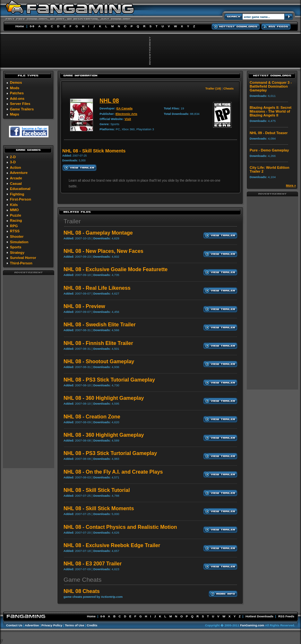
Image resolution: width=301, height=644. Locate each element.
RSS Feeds (286, 616)
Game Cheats (82, 580)
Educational (20, 189)
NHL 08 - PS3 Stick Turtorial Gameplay (110, 453)
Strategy (17, 253)
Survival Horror (23, 258)
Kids (14, 205)
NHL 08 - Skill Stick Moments (99, 508)
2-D (13, 157)
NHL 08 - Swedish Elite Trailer (100, 325)
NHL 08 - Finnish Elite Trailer (98, 343)
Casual (16, 184)
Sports (16, 247)
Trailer (72, 221)
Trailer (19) (213, 88)
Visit (128, 119)
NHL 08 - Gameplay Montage (98, 233)
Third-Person (21, 263)
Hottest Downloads (259, 616)
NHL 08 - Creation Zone (92, 417)
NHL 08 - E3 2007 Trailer (93, 564)
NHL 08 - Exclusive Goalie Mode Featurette (116, 269)
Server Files (20, 104)
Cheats (228, 88)
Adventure (19, 173)
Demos (16, 82)
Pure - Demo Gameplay (269, 150)
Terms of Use (74, 625)
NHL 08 (109, 101)
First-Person (21, 199)
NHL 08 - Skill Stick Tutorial (97, 490)
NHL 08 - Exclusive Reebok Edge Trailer (112, 545)
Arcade (16, 178)
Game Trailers (22, 109)
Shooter (17, 236)
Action (16, 167)
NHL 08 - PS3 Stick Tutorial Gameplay (109, 380)
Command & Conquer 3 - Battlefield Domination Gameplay (271, 86)
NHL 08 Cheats (82, 591)
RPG (14, 226)
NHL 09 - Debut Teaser (269, 133)
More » (291, 185)
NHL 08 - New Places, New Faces (103, 251)
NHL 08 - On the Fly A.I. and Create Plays (113, 472)
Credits (92, 625)
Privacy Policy (52, 625)
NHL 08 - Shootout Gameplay (99, 361)
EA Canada (125, 108)
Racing (16, 220)
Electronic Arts (126, 114)
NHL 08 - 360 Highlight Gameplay (104, 398)
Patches (17, 93)
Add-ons (17, 99)
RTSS (15, 231)
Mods (15, 88)
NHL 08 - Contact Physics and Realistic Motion (120, 527)
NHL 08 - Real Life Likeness (97, 288)
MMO (14, 210)
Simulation (19, 242)
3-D (13, 162)
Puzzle (16, 215)
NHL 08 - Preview (84, 306)
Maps (15, 114)
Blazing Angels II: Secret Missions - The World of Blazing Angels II (271, 111)
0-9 (32, 26)
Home (20, 26)
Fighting (17, 194)
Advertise (32, 625)
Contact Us (14, 625)
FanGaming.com (252, 625)
